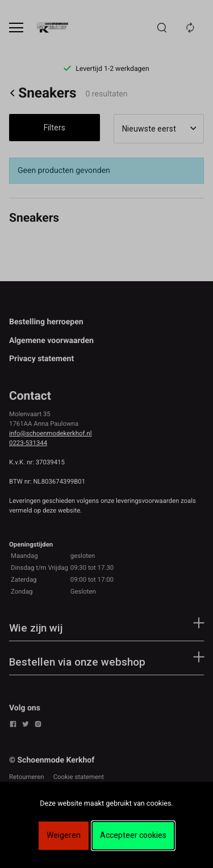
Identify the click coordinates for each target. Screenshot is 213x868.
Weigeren (64, 835)
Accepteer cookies (133, 835)
